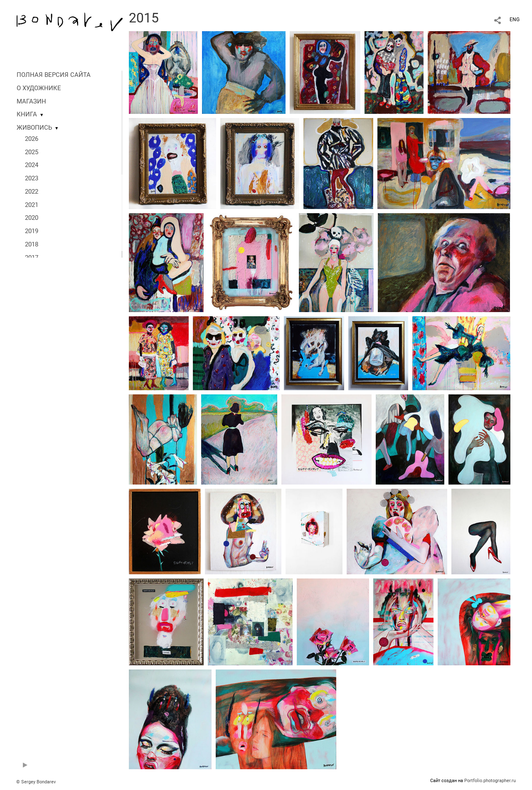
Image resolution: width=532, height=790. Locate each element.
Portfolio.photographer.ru (490, 781)
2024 (32, 165)
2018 (32, 244)
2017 (32, 258)
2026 (32, 139)
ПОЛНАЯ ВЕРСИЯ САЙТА (54, 75)
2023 (32, 178)
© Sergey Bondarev (36, 782)
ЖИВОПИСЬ (34, 128)
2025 (32, 152)
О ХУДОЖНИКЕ (39, 88)
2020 (32, 218)
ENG (515, 20)
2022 (32, 192)
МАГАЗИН (31, 101)
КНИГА (27, 114)
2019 (32, 231)
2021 (32, 205)
